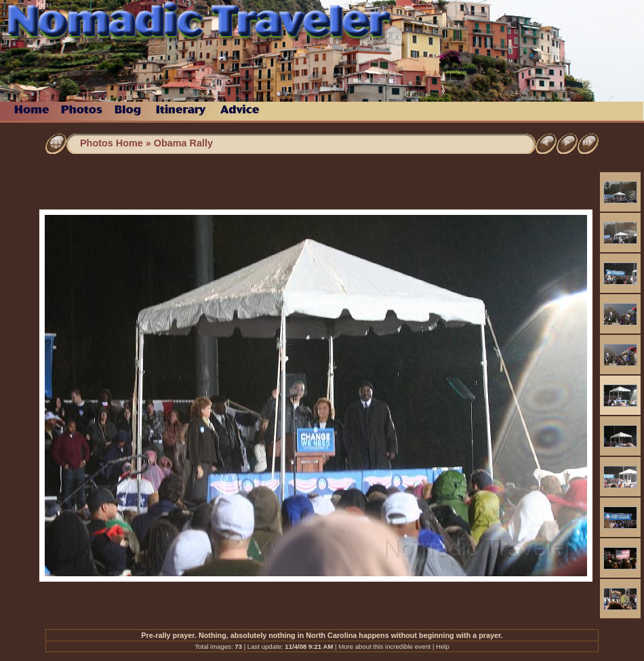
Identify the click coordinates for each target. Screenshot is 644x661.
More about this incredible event (384, 646)
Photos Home (112, 143)
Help (443, 646)
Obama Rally (183, 143)
